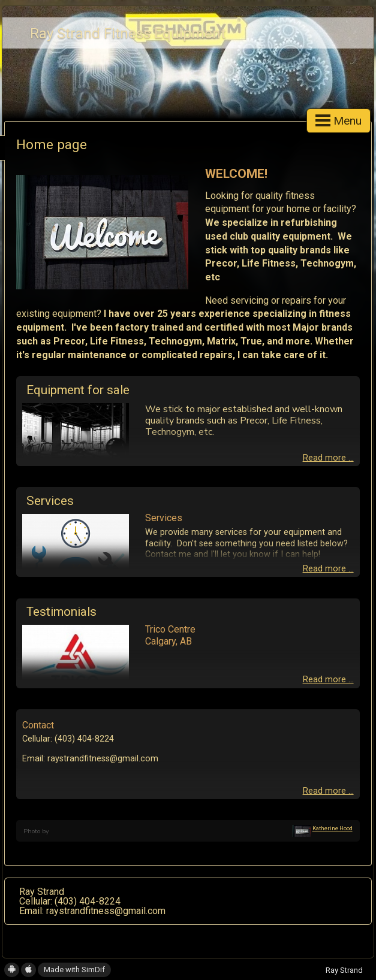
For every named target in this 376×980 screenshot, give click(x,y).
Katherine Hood (333, 828)
